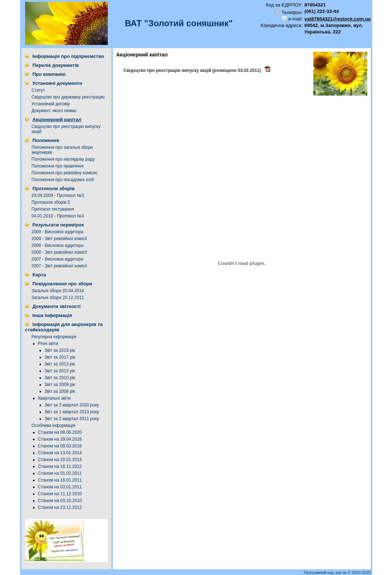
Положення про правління (58, 166)
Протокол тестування (53, 209)
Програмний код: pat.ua (326, 572)
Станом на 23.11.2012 (60, 507)
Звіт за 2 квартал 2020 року (72, 405)
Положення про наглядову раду (63, 159)
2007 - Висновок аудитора (57, 259)
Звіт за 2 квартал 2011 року (72, 419)
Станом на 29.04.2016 (60, 439)
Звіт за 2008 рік (60, 391)
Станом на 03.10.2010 (60, 501)
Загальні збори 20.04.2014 (58, 291)
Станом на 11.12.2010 (60, 494)
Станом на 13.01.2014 (60, 453)
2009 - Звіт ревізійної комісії (59, 239)
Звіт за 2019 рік (60, 350)
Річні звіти (48, 344)
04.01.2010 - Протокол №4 (58, 216)
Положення (46, 140)
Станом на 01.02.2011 (60, 473)
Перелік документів (56, 65)
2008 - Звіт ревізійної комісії (59, 252)
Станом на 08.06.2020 (60, 432)
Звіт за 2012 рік (60, 371)
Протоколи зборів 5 (51, 202)
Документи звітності (56, 306)
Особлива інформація (54, 425)
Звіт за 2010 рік (60, 378)
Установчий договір (51, 104)
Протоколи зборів (53, 188)
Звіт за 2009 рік (60, 385)
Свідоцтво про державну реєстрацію (68, 97)
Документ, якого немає (54, 111)
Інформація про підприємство (68, 56)
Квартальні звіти (54, 398)
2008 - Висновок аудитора (57, 245)
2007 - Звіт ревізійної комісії (59, 266)
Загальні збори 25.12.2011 (58, 298)
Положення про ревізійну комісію (65, 173)
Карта (39, 275)
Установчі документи (57, 83)
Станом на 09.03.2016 (60, 446)
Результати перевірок (58, 225)
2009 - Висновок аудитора (57, 232)
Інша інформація (52, 315)
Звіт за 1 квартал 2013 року (72, 412)
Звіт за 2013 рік (60, 364)
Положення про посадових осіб (63, 180)
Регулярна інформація (54, 337)
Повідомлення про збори (62, 284)
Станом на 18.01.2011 (60, 480)
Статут (38, 90)
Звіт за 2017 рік (60, 357)
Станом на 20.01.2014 (60, 460)
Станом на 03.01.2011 (60, 487)
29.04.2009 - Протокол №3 (58, 195)
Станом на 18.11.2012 (60, 466)
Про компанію (49, 74)
